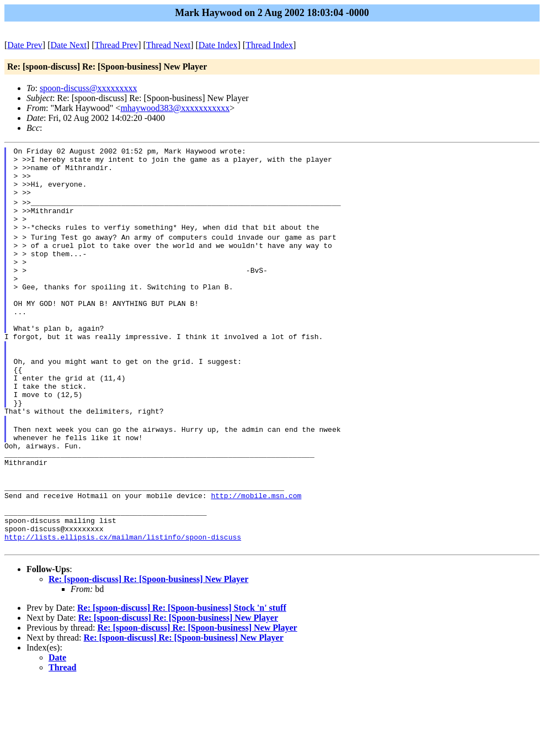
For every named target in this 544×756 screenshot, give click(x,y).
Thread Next (168, 45)
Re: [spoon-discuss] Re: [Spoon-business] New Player (148, 654)
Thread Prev (116, 45)
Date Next (69, 45)
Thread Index (269, 45)
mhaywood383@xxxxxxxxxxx (175, 108)
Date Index (218, 45)
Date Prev (25, 45)
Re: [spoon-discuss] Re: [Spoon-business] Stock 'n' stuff (182, 682)
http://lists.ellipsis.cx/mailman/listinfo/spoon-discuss (123, 610)
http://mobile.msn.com (256, 560)
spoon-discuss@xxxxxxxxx (89, 88)
